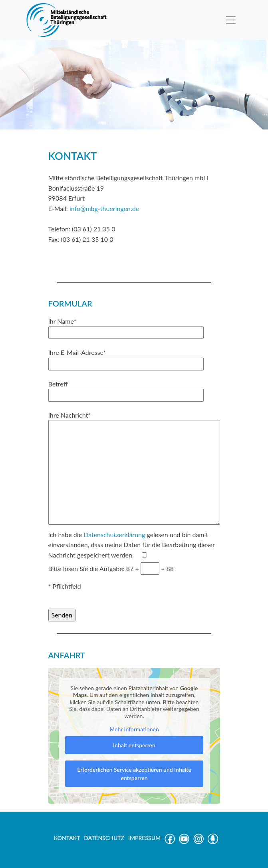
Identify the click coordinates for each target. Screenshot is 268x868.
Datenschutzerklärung (114, 535)
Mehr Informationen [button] (134, 729)
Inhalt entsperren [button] (134, 745)
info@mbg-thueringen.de (104, 208)
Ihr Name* (126, 327)
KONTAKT (67, 838)
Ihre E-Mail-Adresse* (126, 358)
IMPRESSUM (144, 838)
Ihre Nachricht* (134, 469)
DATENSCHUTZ (104, 838)
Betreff (126, 390)
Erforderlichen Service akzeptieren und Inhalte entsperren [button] (134, 774)
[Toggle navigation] (231, 20)
